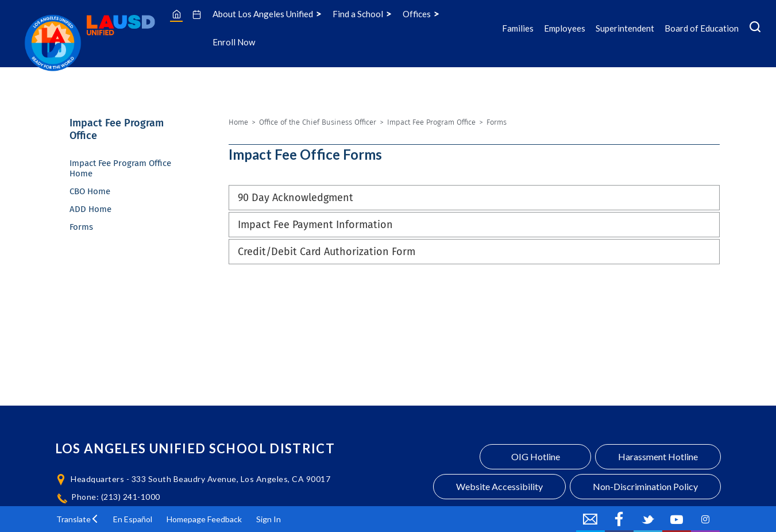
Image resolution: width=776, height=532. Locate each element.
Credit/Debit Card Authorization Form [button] (327, 252)
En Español (133, 519)
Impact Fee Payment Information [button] (315, 225)
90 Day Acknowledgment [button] (296, 198)
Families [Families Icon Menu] (518, 28)
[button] (78, 519)
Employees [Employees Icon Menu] (565, 28)
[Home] (177, 14)
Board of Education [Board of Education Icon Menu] (702, 28)
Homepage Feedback (204, 519)
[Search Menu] (755, 28)
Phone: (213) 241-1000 (116, 497)
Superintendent (625, 28)
